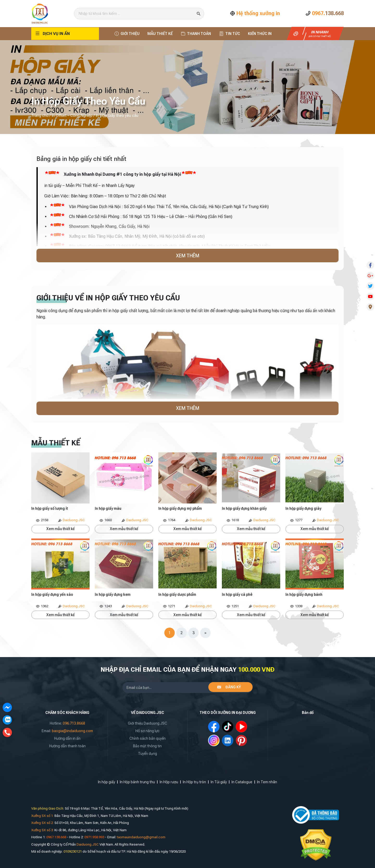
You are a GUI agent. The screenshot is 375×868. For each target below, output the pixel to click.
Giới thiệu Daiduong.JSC (148, 723)
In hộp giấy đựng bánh (304, 594)
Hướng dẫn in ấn (67, 738)
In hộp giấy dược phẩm (177, 594)
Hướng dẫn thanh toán (67, 746)
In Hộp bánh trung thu (137, 782)
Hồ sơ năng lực (148, 731)
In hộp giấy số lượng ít (50, 508)
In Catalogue (242, 782)
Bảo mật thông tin (147, 746)
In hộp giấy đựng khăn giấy (244, 508)
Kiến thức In (260, 34)
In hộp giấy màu (108, 508)
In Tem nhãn (267, 782)
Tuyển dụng (148, 754)
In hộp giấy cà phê (237, 594)
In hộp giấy (107, 782)
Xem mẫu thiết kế (61, 529)
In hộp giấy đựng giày (303, 508)
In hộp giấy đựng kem (113, 594)
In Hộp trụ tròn (194, 782)
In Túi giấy (219, 782)
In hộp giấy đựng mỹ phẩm (180, 508)
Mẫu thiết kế (160, 34)
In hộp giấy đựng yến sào (52, 594)
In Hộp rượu (169, 782)
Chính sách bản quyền (148, 738)
